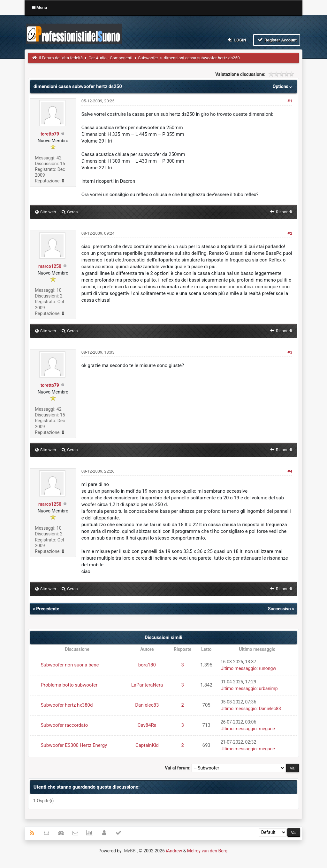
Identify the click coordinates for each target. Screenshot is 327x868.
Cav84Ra (147, 725)
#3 (290, 352)
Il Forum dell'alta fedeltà (61, 58)
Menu (39, 7)
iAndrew (174, 851)
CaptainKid (147, 745)
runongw (268, 668)
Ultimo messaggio (239, 668)
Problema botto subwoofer (69, 685)
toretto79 (50, 134)
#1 (290, 101)
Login (236, 40)
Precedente (48, 609)
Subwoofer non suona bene (70, 665)
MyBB (130, 851)
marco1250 (50, 266)
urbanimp (268, 688)
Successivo (279, 609)
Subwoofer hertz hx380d (67, 705)
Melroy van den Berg (207, 851)
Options (283, 86)
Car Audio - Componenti (110, 58)
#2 (290, 233)
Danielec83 (147, 705)
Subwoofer (148, 58)
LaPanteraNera (147, 685)
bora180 (147, 665)
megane (267, 729)
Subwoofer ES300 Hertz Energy (74, 745)
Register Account (277, 40)
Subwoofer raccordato (65, 725)
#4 (290, 471)
